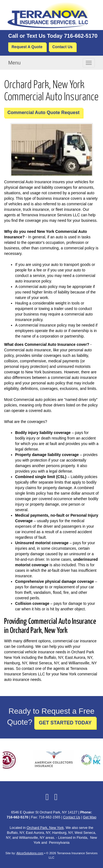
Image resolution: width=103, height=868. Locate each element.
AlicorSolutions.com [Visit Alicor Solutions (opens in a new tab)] (30, 853)
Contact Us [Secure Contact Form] (72, 817)
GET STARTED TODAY (65, 723)
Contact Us (62, 47)
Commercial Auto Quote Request (43, 113)
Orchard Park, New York (45, 828)
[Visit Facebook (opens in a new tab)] (47, 797)
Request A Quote (27, 47)
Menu (14, 63)
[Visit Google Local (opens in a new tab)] (56, 797)
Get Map (90, 817)
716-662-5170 (81, 36)
